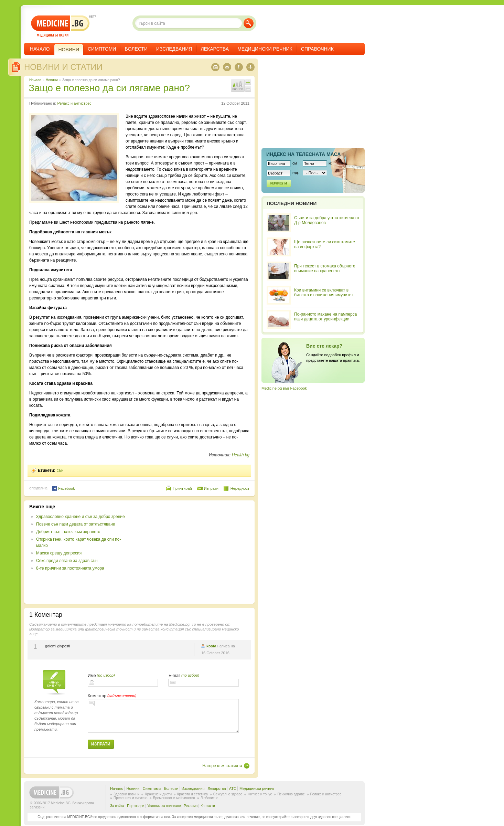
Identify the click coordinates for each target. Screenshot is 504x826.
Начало (40, 49)
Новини (52, 80)
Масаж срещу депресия (59, 553)
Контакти (208, 806)
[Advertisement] (193, 552)
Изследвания (174, 49)
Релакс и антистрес (74, 103)
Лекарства (215, 49)
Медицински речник (265, 49)
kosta (211, 646)
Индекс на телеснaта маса (303, 154)
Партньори (136, 806)
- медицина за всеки (60, 26)
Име (92, 676)
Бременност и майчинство (174, 798)
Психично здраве (291, 794)
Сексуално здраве (228, 794)
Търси (249, 23)
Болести (136, 49)
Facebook (63, 488)
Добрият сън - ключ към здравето (68, 532)
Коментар (97, 696)
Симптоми (102, 49)
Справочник (317, 49)
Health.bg (241, 455)
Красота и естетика (192, 794)
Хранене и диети (158, 794)
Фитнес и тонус (260, 794)
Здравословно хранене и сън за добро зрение (81, 517)
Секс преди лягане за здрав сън (67, 561)
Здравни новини (126, 794)
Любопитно (210, 798)
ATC (233, 788)
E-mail (174, 676)
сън (60, 470)
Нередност (240, 488)
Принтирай (182, 488)
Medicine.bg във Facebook (284, 388)
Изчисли (279, 183)
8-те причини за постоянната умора (70, 568)
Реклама (191, 806)
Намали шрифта (248, 89)
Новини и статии (63, 67)
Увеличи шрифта (248, 82)
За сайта (117, 806)
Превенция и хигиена (131, 798)
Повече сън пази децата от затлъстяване (76, 524)
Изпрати (211, 488)
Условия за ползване (164, 806)
